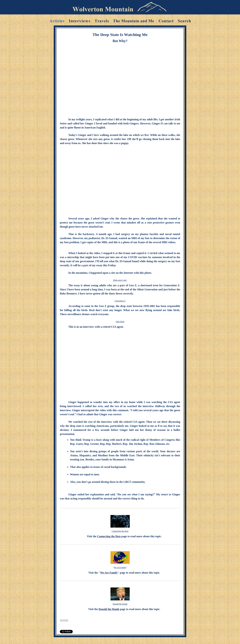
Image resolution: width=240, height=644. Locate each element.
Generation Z (120, 301)
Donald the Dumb (120, 604)
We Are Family (120, 567)
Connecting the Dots (120, 531)
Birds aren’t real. (120, 280)
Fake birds (120, 322)
